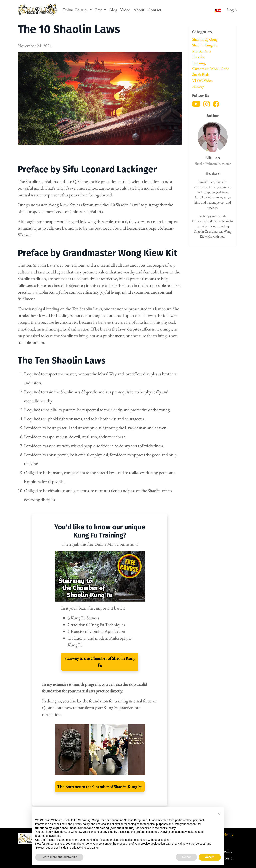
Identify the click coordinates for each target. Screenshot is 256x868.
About (139, 10)
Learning (199, 63)
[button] (219, 814)
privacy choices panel (85, 848)
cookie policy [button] (167, 828)
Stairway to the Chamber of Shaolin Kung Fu (100, 662)
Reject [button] (186, 857)
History (198, 86)
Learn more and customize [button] (59, 857)
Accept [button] (210, 857)
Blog (113, 10)
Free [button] (99, 10)
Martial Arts (202, 51)
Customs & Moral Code (211, 69)
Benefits (198, 57)
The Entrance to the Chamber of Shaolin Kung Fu (100, 787)
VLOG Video (202, 80)
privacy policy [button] (81, 824)
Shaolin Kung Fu (205, 45)
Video (125, 10)
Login (232, 10)
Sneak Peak (200, 74)
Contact (154, 10)
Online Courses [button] (75, 10)
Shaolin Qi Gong (205, 39)
